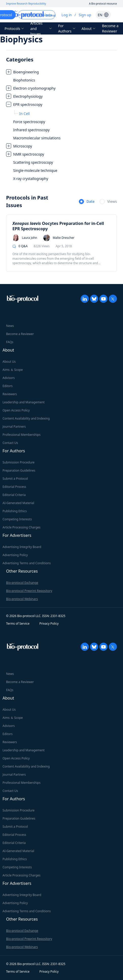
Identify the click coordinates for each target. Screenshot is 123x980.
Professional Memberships (22, 435)
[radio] (87, 202)
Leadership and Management (24, 402)
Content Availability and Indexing (26, 418)
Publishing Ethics (15, 511)
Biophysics (21, 39)
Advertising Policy (15, 555)
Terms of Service (18, 624)
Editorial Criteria (14, 495)
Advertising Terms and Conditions (27, 563)
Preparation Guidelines (19, 470)
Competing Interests (17, 519)
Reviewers (10, 394)
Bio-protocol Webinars (22, 599)
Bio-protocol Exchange (22, 583)
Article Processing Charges (22, 527)
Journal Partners (14, 427)
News (10, 326)
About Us (9, 362)
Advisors (9, 378)
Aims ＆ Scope (13, 370)
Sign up (85, 15)
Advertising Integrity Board (22, 547)
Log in (67, 15)
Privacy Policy (49, 624)
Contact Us (10, 443)
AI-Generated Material (18, 503)
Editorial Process (14, 487)
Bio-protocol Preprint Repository (29, 591)
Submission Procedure (19, 462)
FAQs (10, 342)
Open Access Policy (16, 410)
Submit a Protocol (15, 479)
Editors (7, 386)
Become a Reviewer (110, 28)
